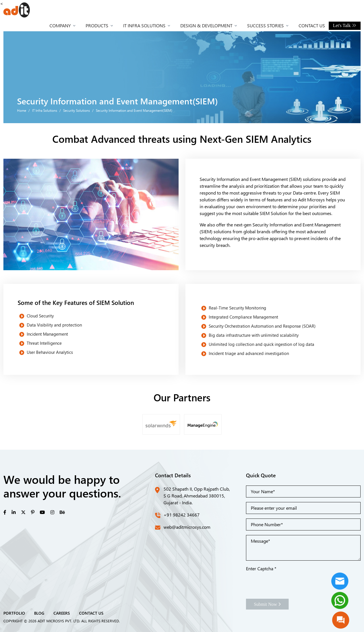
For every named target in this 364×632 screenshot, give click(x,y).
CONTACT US (91, 613)
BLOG (39, 613)
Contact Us (312, 25)
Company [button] (60, 25)
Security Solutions (76, 110)
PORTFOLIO (14, 613)
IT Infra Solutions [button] (144, 25)
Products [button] (97, 25)
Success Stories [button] (265, 25)
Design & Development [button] (206, 25)
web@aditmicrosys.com (187, 527)
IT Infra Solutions (45, 110)
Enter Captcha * (261, 568)
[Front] (17, 10)
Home (22, 110)
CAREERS (62, 613)
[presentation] (289, 583)
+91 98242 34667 (182, 515)
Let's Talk (345, 25)
